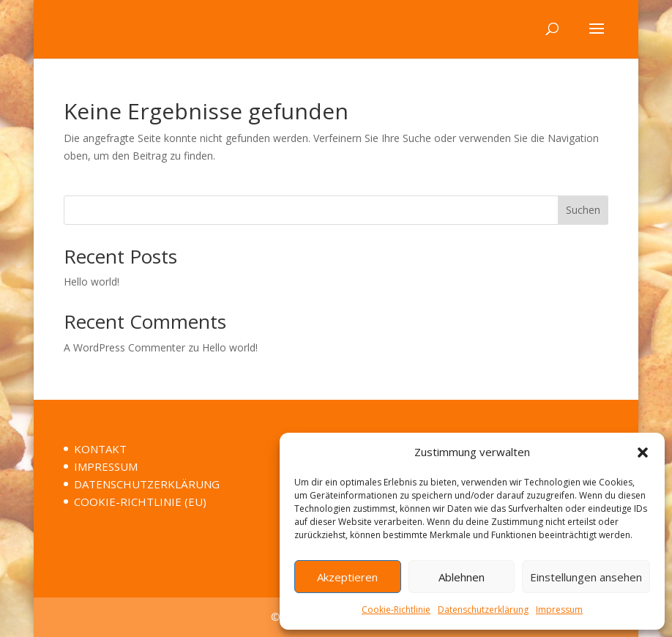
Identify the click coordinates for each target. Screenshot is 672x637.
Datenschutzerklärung (483, 610)
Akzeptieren (347, 577)
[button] (643, 452)
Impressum (559, 610)
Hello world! (92, 282)
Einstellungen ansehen (586, 577)
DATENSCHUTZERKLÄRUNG (147, 484)
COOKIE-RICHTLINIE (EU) (140, 502)
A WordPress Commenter (124, 347)
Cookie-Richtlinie (396, 610)
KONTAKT (100, 449)
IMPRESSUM (106, 466)
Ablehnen (462, 577)
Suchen (583, 210)
